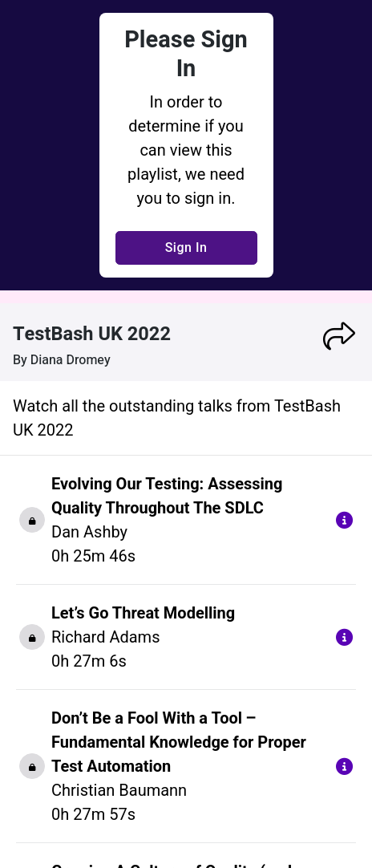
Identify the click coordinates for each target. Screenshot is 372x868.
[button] (340, 336)
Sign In (186, 247)
